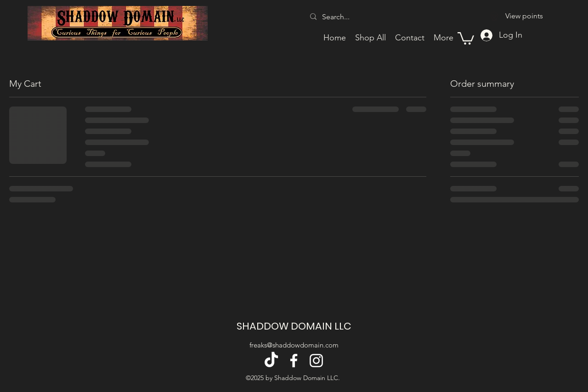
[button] (466, 38)
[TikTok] (271, 361)
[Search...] (373, 17)
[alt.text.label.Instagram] (316, 361)
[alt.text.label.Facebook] (294, 361)
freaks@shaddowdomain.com (294, 345)
